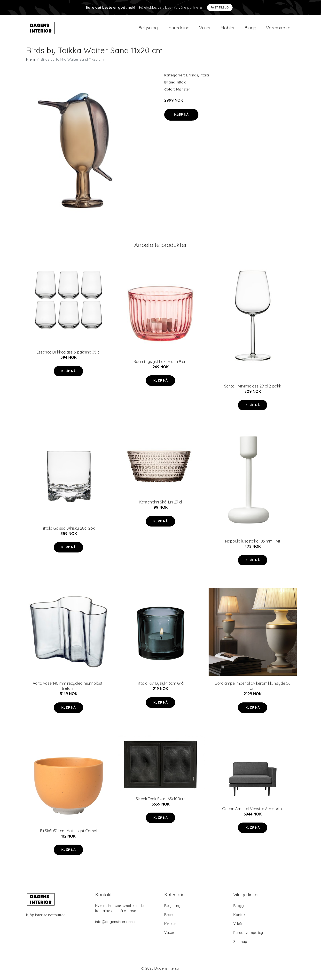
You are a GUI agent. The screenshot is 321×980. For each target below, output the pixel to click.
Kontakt (240, 918)
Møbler (228, 29)
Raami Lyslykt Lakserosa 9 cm (160, 365)
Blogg (250, 29)
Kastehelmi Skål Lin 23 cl (161, 505)
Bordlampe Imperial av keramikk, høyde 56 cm (253, 689)
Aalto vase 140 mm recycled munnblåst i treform (68, 689)
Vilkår (238, 927)
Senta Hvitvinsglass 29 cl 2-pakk (253, 389)
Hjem (31, 63)
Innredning (178, 29)
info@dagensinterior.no (115, 925)
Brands (192, 78)
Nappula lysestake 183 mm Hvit (253, 544)
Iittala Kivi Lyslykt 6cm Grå (161, 687)
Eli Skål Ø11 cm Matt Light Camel (68, 834)
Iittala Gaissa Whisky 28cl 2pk (69, 532)
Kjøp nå (181, 118)
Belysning (148, 29)
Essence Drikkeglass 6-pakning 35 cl (68, 355)
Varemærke (278, 29)
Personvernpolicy (248, 936)
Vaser (205, 29)
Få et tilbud (220, 7)
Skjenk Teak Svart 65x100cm (161, 802)
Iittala (204, 78)
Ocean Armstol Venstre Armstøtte (253, 812)
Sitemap (240, 945)
